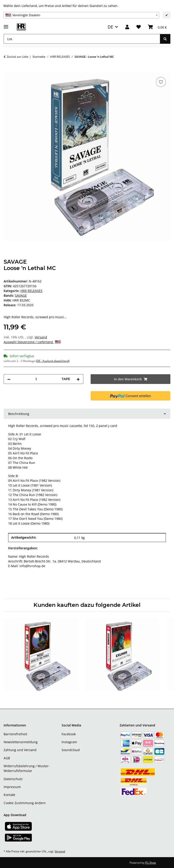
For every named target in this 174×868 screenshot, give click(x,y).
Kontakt (9, 795)
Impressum (12, 787)
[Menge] (36, 379)
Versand (41, 337)
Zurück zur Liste (17, 57)
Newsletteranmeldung (21, 742)
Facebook (69, 734)
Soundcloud (71, 750)
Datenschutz (13, 779)
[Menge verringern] (9, 379)
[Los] (82, 39)
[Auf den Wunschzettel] (161, 82)
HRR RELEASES (31, 291)
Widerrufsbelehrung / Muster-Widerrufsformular (27, 768)
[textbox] (81, 15)
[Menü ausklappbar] (6, 25)
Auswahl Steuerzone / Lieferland (32, 342)
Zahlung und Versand (20, 750)
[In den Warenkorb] (7, 71)
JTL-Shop (150, 863)
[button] (127, 27)
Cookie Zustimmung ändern (25, 803)
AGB (7, 758)
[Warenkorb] (157, 27)
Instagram (69, 742)
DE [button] (110, 27)
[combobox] (81, 15)
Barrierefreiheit (15, 734)
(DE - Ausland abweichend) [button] (53, 361)
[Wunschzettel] (139, 27)
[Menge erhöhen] (78, 379)
